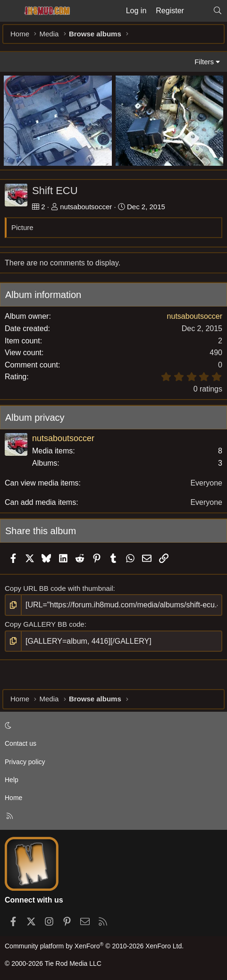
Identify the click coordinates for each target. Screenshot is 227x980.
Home (13, 798)
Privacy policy (25, 762)
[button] (112, 725)
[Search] (217, 11)
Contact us (21, 743)
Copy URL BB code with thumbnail (59, 588)
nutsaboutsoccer (86, 207)
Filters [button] (204, 62)
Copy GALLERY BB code (45, 624)
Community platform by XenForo (94, 946)
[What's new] (198, 11)
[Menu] (10, 11)
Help (12, 780)
